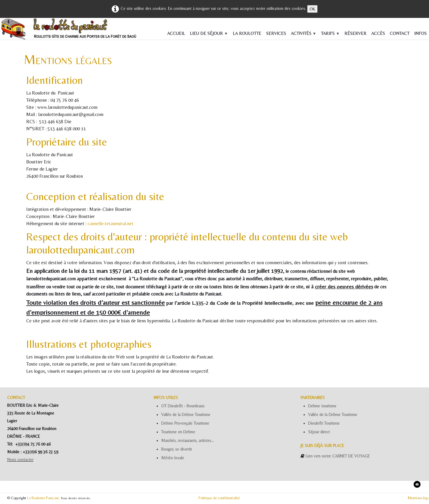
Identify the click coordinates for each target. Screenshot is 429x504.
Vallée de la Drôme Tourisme (186, 415)
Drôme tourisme (322, 406)
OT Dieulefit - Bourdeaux (183, 406)
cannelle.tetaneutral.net (111, 224)
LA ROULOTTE (247, 33)
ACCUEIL (176, 33)
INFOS (420, 33)
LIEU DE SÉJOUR (209, 33)
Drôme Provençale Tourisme (185, 423)
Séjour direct (319, 432)
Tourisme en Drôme (178, 432)
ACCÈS (378, 33)
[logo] (9, 30)
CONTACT (400, 33)
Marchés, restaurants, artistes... (188, 440)
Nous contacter (20, 460)
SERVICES (276, 33)
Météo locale (173, 458)
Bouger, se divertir (177, 449)
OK (312, 9)
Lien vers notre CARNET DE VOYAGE (338, 456)
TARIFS (330, 33)
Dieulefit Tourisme (324, 423)
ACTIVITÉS (304, 33)
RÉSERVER (355, 33)
